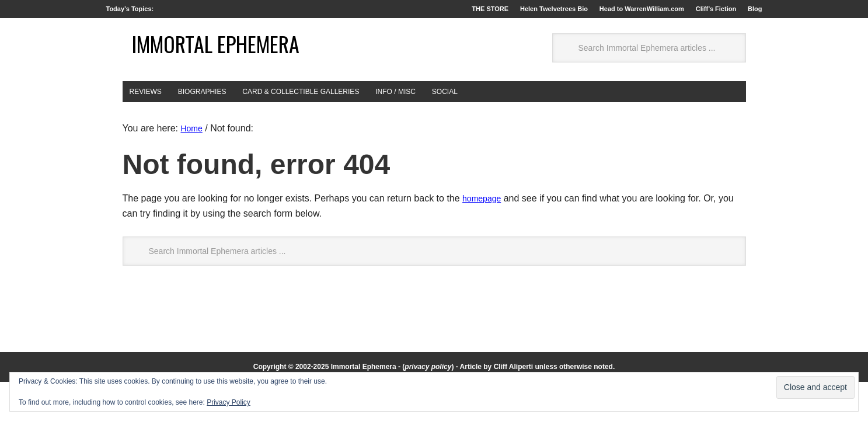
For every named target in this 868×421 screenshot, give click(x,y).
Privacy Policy (229, 402)
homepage (484, 237)
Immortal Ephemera (187, 69)
